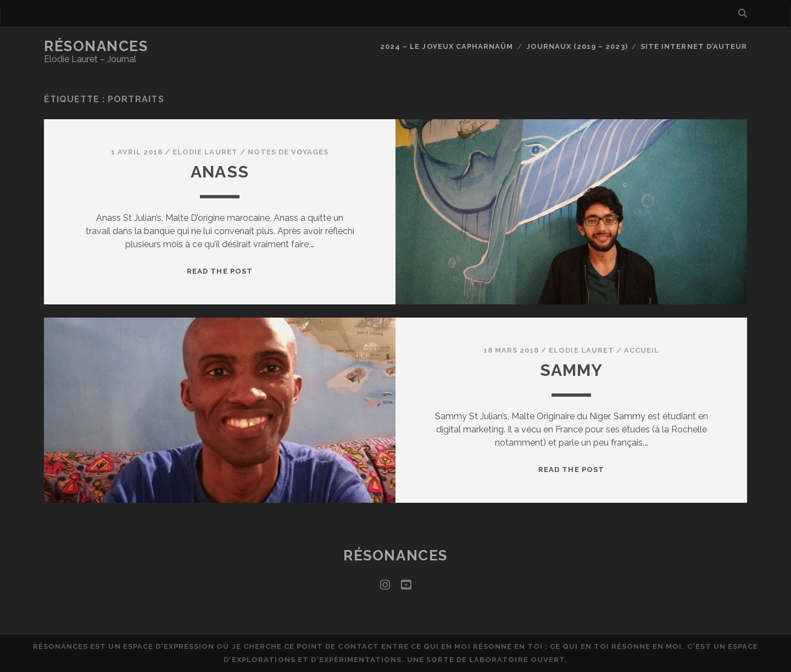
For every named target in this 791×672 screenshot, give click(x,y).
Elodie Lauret (205, 152)
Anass (220, 172)
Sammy (572, 370)
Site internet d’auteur (694, 46)
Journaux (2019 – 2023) (577, 46)
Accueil (642, 350)
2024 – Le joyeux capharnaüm (447, 46)
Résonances (96, 46)
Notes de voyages (288, 152)
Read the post (220, 271)
